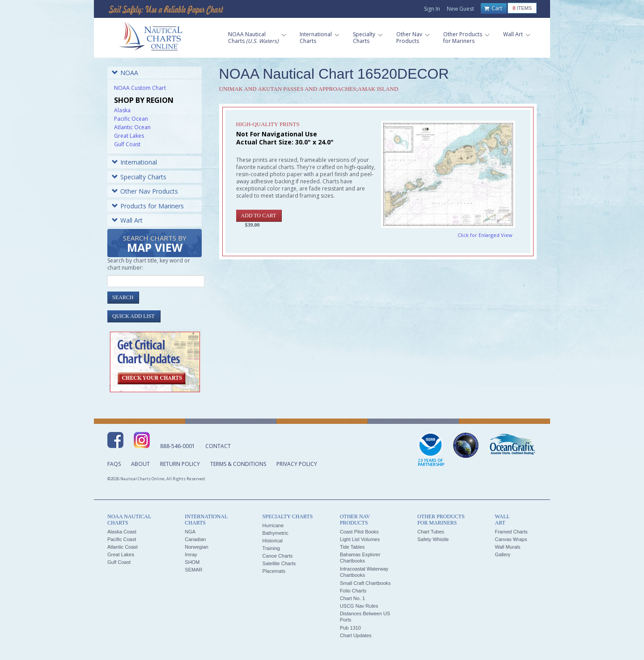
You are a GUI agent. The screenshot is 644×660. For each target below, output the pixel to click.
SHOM (192, 562)
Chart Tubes (431, 532)
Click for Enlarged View (485, 235)
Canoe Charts (278, 556)
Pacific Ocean (131, 119)
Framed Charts (511, 532)
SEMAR (193, 570)
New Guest (460, 9)
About (140, 464)
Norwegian (197, 547)
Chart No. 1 (352, 598)
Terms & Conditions (238, 464)
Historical (273, 541)
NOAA (125, 73)
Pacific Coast (122, 539)
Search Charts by (155, 244)
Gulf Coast (127, 144)
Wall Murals (507, 547)
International (134, 162)
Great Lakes (129, 136)
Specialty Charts (139, 177)
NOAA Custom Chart (140, 88)
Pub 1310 (350, 628)
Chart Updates (356, 635)
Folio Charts (353, 591)
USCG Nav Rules (359, 606)
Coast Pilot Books (359, 532)
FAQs (114, 464)
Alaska (122, 110)
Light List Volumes (360, 539)
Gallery (502, 554)
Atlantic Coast (123, 547)
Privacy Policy (297, 464)
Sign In (432, 9)
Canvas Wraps (511, 539)
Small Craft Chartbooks (365, 583)
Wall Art (127, 220)
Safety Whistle (433, 539)
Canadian (195, 539)
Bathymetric (275, 533)
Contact (218, 446)
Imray (191, 554)
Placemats (274, 571)
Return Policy (180, 464)
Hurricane (273, 525)
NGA (190, 532)
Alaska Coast (122, 532)
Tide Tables (352, 547)
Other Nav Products (145, 191)
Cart (493, 8)
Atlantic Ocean (132, 127)
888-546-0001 (178, 446)
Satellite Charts (279, 563)
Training (271, 548)
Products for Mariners (148, 206)
